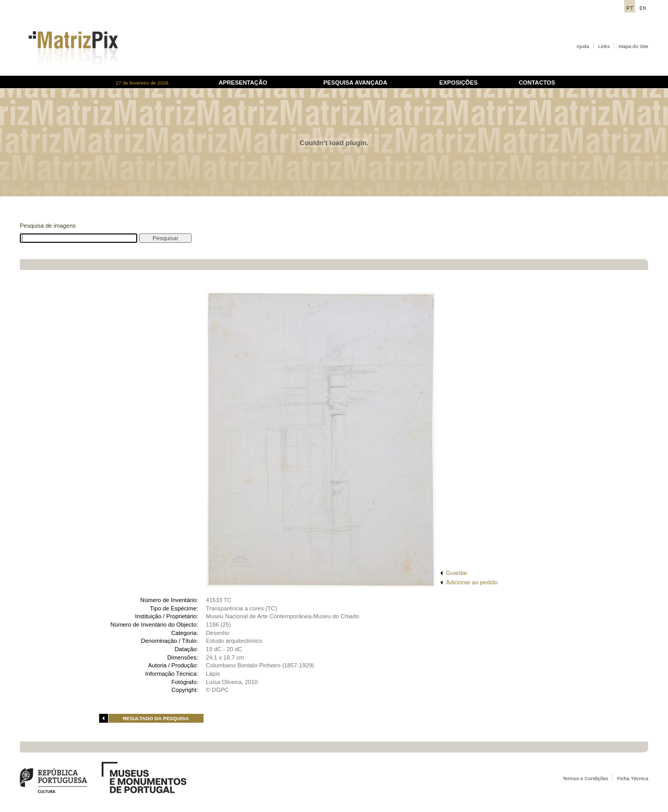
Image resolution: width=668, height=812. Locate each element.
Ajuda (583, 46)
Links (604, 46)
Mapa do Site (633, 46)
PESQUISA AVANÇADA (355, 83)
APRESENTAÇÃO (243, 83)
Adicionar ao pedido (472, 582)
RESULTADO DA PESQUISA (156, 718)
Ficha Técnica (633, 778)
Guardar (457, 573)
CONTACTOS (537, 83)
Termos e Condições (585, 778)
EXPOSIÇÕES (458, 83)
